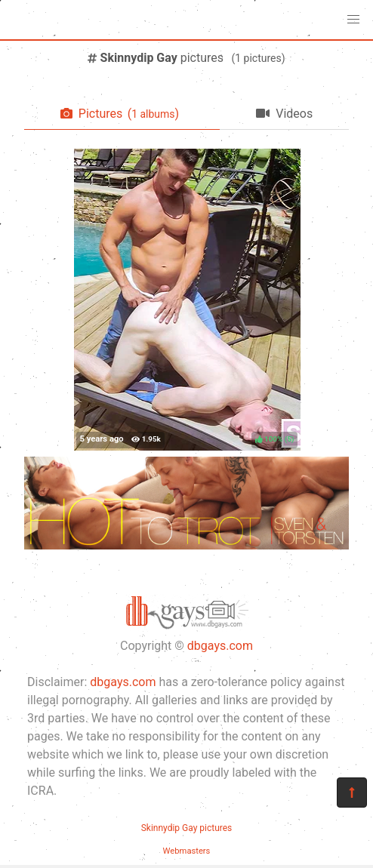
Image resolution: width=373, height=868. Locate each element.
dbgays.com (220, 646)
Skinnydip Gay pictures (187, 828)
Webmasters (187, 851)
